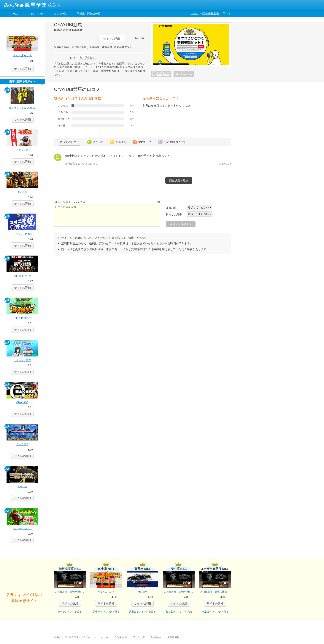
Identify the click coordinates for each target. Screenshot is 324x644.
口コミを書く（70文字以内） (73, 202)
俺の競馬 (142, 592)
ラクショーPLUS (22, 234)
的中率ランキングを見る (106, 612)
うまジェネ (22, 150)
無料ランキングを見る (70, 612)
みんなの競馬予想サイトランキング (32, 5)
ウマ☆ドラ (22, 444)
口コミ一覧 (60, 14)
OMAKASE (22, 402)
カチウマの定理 (22, 360)
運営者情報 (173, 637)
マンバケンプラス (22, 528)
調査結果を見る (179, 181)
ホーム (14, 14)
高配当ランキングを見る (143, 612)
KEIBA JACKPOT (22, 318)
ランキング (37, 14)
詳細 (22, 119)
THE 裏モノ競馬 (22, 276)
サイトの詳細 (112, 39)
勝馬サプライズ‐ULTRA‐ (22, 108)
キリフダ (22, 486)
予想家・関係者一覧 (89, 14)
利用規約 (156, 637)
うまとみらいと (22, 55)
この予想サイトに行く (74, 38)
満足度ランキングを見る (215, 612)
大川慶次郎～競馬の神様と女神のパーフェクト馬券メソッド (70, 592)
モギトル (22, 192)
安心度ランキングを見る (179, 612)
